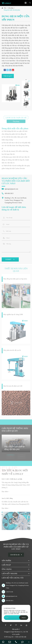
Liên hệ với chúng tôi (13, 578)
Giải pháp (11, 8)
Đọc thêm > (5, 492)
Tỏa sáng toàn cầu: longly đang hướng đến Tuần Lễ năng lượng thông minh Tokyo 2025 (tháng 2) (16, 486)
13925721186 (7, 592)
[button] (26, 80)
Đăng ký (24, 618)
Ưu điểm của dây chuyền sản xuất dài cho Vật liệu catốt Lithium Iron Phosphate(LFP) (15, 504)
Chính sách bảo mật (21, 637)
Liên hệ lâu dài (16, 555)
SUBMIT (10, 260)
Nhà (5, 8)
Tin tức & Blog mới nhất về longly (15, 473)
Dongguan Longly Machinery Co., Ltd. (15, 632)
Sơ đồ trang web (9, 637)
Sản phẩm (6, 561)
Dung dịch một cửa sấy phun (12, 10)
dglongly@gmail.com (10, 189)
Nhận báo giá (8, 76)
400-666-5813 (8, 193)
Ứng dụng (7, 569)
